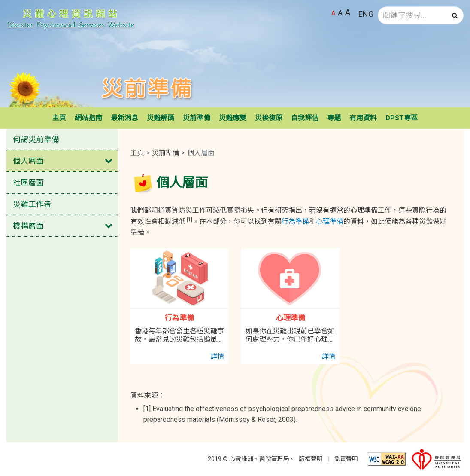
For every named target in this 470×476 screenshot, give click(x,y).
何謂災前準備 (36, 139)
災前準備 (166, 153)
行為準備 (295, 221)
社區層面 (28, 182)
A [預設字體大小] (334, 13)
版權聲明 (311, 459)
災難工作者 (32, 204)
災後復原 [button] (269, 118)
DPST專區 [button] (402, 118)
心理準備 (330, 221)
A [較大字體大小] (340, 13)
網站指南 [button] (88, 118)
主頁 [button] (59, 118)
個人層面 (28, 161)
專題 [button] (334, 118)
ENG (366, 14)
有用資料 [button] (363, 118)
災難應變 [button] (233, 118)
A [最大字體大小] (348, 12)
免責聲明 (346, 459)
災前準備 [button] (197, 118)
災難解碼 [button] (161, 118)
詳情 (217, 356)
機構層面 (28, 226)
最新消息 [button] (124, 118)
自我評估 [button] (305, 118)
